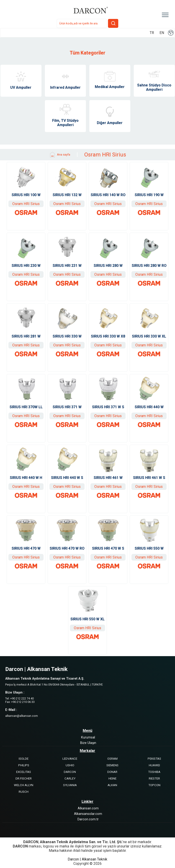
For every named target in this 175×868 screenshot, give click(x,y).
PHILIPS (24, 765)
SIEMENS (112, 765)
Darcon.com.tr (88, 819)
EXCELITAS (24, 772)
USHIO (70, 765)
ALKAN (112, 785)
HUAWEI (154, 765)
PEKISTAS (154, 759)
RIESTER (154, 778)
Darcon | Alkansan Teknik (87, 859)
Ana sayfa (60, 155)
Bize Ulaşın (88, 743)
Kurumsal (88, 737)
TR (152, 33)
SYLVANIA (70, 785)
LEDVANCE (70, 759)
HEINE (112, 778)
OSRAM (112, 759)
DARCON (70, 772)
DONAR (112, 772)
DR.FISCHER (24, 778)
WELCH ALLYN (24, 785)
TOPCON (154, 785)
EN (162, 33)
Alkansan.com (88, 808)
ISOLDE (24, 759)
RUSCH (24, 792)
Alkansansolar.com (88, 814)
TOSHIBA (154, 772)
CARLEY (70, 778)
